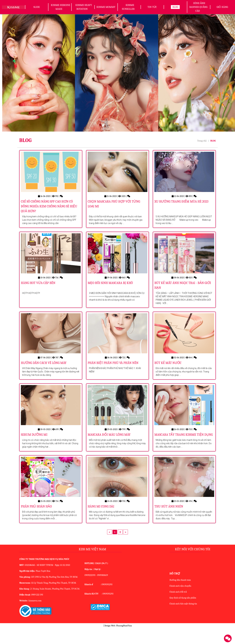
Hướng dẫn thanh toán (180, 596)
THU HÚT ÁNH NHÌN (169, 522)
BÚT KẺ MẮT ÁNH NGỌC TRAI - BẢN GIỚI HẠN (183, 292)
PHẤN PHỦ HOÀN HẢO (36, 522)
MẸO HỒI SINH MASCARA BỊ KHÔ (110, 289)
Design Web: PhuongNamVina (118, 642)
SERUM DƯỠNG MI (34, 447)
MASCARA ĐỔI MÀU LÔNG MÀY (109, 447)
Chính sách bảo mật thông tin (183, 620)
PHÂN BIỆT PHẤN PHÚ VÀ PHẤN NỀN (113, 372)
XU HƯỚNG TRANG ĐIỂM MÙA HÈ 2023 (181, 205)
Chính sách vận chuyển (180, 602)
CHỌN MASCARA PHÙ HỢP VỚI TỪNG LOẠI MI (114, 207)
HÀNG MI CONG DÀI (101, 522)
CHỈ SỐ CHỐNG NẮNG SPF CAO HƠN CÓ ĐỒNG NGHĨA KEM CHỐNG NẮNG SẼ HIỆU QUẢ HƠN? (49, 209)
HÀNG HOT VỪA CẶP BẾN (38, 289)
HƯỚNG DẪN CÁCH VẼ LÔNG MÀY (44, 372)
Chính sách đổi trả (178, 608)
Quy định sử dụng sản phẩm (183, 614)
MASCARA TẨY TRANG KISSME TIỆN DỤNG (184, 447)
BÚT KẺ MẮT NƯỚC (168, 372)
